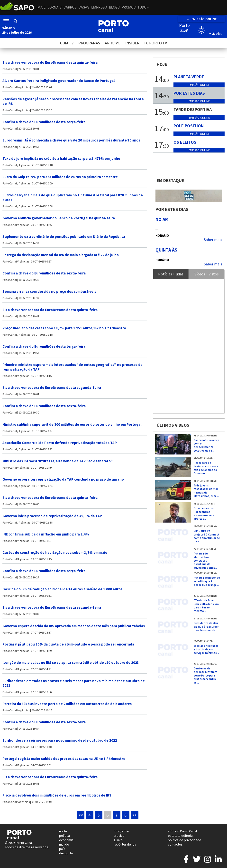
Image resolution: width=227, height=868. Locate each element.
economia (66, 840)
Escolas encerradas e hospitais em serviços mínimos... (206, 649)
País (213, 458)
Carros (70, 7)
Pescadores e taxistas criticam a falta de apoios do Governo (206, 468)
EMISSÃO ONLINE (202, 19)
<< (81, 815)
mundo (64, 844)
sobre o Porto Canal (182, 831)
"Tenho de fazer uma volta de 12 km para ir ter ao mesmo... (206, 606)
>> (135, 815)
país (62, 849)
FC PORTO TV (156, 43)
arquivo (119, 836)
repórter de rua (125, 844)
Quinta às (166, 250)
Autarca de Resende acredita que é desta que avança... (207, 581)
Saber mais (213, 240)
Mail (41, 7)
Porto (214, 664)
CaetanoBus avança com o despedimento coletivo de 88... (206, 445)
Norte (214, 436)
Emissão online (199, 85)
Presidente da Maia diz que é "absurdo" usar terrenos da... (206, 626)
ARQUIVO (113, 43)
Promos (129, 7)
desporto (66, 853)
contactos (175, 844)
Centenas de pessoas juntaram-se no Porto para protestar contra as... (206, 675)
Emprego (99, 7)
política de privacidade (185, 840)
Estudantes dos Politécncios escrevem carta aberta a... (204, 513)
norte (63, 831)
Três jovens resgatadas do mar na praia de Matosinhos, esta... (206, 491)
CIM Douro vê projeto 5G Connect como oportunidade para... (207, 536)
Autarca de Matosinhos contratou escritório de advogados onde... (206, 560)
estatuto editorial (181, 836)
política (64, 836)
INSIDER (132, 43)
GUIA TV (67, 43)
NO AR (162, 219)
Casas (84, 7)
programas (122, 831)
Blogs (114, 7)
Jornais (54, 7)
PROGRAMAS (89, 43)
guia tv (118, 840)
